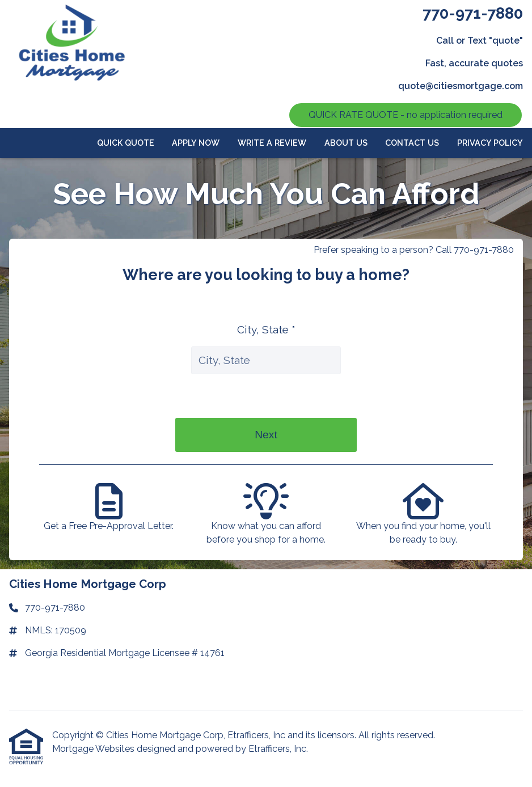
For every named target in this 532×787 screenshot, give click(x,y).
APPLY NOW (196, 143)
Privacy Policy (490, 143)
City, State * (266, 329)
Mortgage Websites (94, 749)
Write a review (272, 143)
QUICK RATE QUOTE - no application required (406, 115)
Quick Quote (126, 143)
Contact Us (412, 143)
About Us (346, 143)
